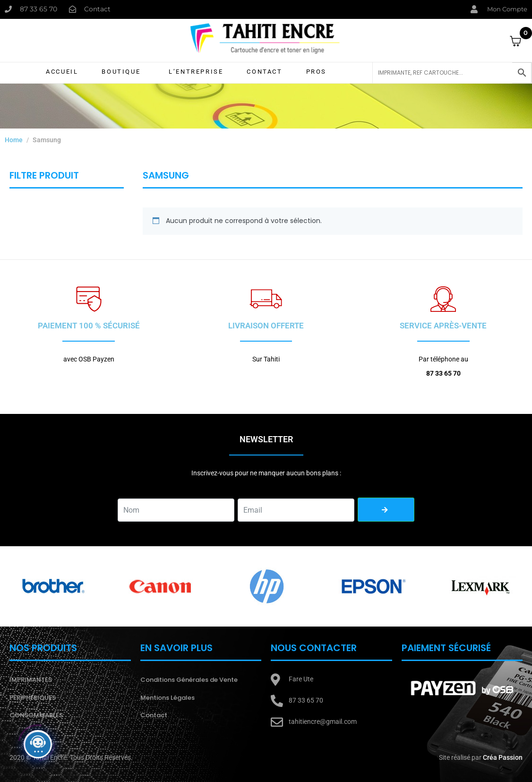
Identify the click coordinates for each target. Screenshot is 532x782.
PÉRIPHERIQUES (33, 698)
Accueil (62, 72)
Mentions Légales (167, 698)
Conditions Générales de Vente (189, 680)
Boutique (121, 72)
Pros (316, 72)
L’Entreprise (196, 72)
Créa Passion (503, 757)
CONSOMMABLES (36, 715)
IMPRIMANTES (31, 680)
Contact (264, 72)
